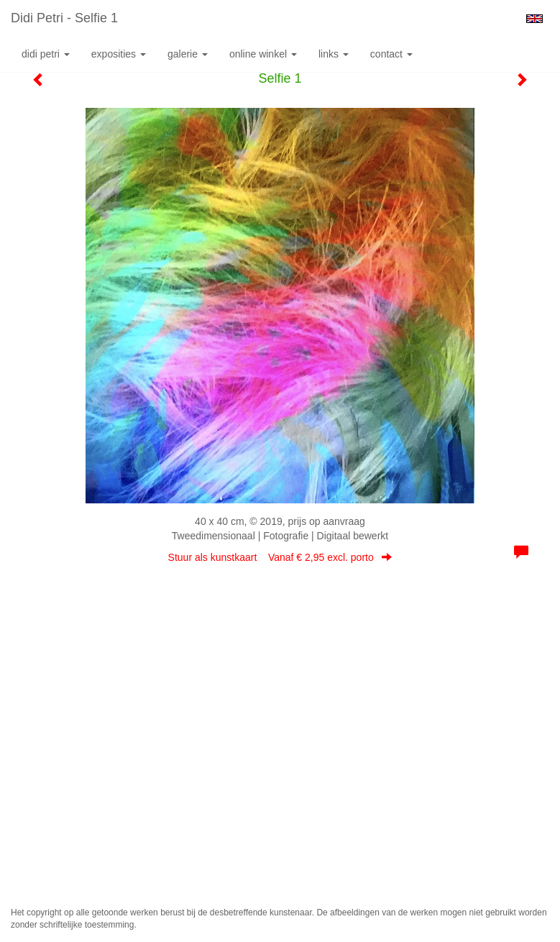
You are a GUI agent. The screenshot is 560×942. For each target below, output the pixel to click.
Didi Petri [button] (46, 54)
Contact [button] (391, 54)
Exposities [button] (119, 54)
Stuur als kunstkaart (280, 557)
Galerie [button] (188, 54)
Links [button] (334, 54)
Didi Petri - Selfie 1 (64, 18)
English (534, 19)
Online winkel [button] (263, 54)
